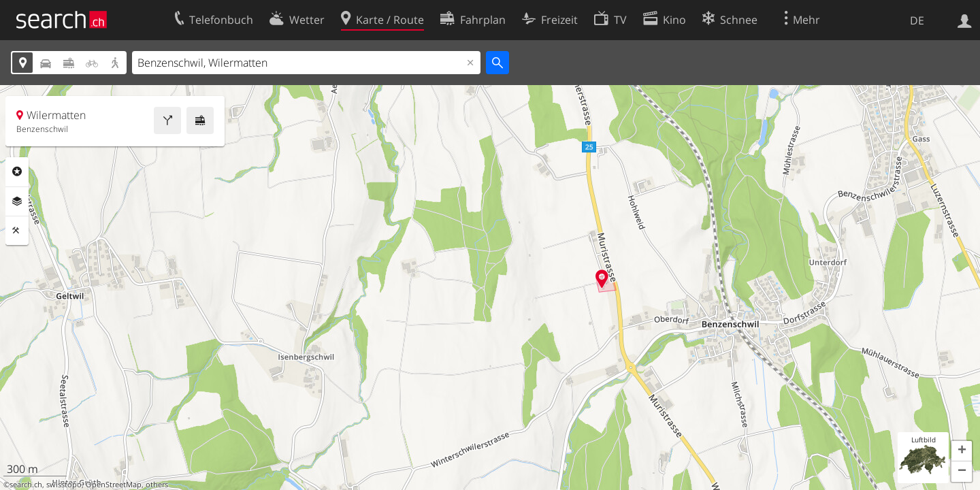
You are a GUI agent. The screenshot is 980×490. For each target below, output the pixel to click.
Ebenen (17, 201)
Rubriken (17, 171)
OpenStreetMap (114, 485)
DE (917, 20)
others (157, 485)
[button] (962, 451)
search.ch (26, 485)
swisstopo (64, 485)
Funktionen (17, 231)
